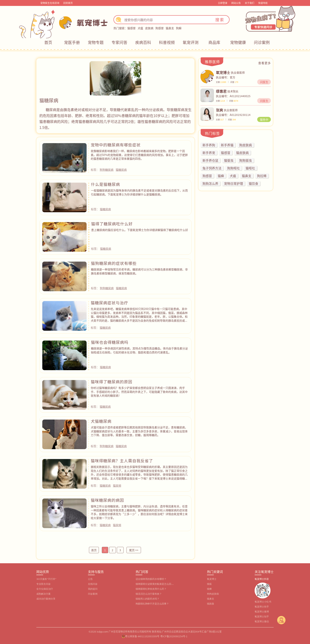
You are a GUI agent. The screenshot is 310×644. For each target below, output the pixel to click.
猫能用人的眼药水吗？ (147, 599)
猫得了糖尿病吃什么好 (112, 224)
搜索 (220, 20)
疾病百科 (143, 42)
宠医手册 (72, 42)
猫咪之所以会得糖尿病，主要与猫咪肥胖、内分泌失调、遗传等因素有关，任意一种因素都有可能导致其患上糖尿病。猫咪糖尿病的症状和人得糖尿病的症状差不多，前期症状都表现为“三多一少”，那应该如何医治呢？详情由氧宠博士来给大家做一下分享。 (139, 512)
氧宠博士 (212, 579)
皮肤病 (149, 28)
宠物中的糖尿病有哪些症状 (116, 145)
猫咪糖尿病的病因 (107, 500)
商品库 (214, 42)
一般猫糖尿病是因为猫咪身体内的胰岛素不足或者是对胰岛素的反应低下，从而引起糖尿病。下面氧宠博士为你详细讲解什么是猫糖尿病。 (139, 192)
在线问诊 (93, 584)
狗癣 (179, 28)
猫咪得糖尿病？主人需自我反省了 (122, 461)
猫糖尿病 (121, 170)
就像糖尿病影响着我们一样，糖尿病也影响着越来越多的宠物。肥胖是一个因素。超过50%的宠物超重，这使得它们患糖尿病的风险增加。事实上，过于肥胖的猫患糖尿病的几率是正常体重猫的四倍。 (139, 155)
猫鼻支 (170, 28)
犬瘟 (140, 28)
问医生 (264, 82)
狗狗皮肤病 (213, 594)
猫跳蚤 (211, 604)
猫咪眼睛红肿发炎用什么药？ (151, 589)
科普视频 (167, 42)
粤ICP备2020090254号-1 (174, 636)
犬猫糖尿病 (101, 421)
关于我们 (250, 3)
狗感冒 (160, 28)
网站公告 (236, 3)
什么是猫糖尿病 (105, 184)
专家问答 (119, 42)
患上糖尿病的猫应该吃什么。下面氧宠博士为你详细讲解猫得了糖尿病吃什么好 (140, 230)
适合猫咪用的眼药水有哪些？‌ (151, 579)
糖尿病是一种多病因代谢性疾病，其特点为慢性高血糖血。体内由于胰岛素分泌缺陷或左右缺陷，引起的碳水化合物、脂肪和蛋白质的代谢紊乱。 (139, 350)
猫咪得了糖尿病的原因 (112, 382)
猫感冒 (131, 28)
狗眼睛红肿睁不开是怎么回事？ (152, 604)
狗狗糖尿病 (107, 170)
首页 (48, 42)
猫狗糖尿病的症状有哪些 (114, 263)
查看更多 (265, 63)
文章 (221, 82)
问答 (234, 82)
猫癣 (209, 589)
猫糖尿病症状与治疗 (109, 303)
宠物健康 (238, 42)
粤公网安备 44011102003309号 (142, 636)
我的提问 (93, 589)
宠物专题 (96, 42)
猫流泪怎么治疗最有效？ (149, 594)
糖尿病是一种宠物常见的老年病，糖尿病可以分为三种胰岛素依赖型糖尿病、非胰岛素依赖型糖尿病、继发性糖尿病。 (139, 271)
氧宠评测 (191, 42)
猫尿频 (117, 485)
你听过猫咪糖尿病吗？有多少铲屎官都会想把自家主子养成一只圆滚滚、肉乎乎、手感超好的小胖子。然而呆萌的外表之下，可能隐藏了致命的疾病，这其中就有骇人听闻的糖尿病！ (139, 392)
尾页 (134, 550)
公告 (90, 579)
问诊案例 (262, 42)
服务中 (264, 119)
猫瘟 (209, 584)
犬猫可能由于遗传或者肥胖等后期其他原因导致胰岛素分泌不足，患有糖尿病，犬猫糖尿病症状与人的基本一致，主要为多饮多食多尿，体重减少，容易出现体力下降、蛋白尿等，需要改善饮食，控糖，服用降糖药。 (139, 431)
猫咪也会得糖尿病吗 (110, 342)
